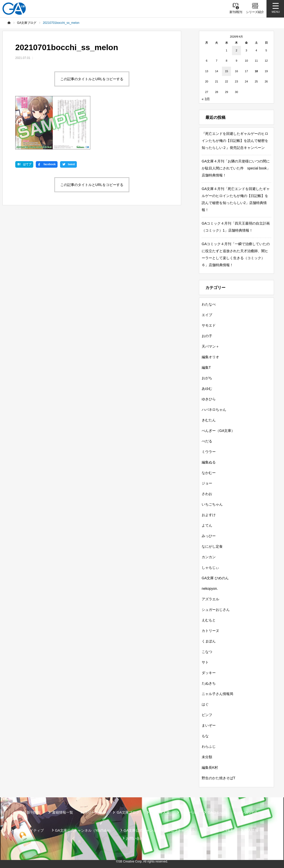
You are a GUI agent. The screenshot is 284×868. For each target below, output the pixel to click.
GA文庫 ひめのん (215, 578)
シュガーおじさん (216, 610)
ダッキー (209, 673)
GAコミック (217, 812)
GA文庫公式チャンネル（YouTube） (84, 830)
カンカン (209, 557)
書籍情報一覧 (63, 812)
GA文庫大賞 (160, 812)
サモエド (209, 325)
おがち (207, 378)
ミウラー (209, 452)
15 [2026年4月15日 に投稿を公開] (226, 71)
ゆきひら (209, 399)
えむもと (209, 620)
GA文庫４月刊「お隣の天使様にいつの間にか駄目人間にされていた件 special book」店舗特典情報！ (236, 168)
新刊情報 (34, 812)
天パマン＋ (210, 346)
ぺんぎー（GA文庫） (218, 431)
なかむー (209, 473)
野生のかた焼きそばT (219, 778)
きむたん (209, 420)
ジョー (207, 483)
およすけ (209, 515)
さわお (207, 494)
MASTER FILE (221, 830)
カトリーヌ (210, 631)
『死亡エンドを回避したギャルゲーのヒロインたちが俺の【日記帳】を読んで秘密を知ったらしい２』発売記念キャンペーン (235, 141)
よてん (207, 525)
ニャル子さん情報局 (217, 694)
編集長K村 (210, 767)
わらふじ (209, 746)
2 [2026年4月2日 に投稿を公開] (236, 50)
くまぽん (209, 641)
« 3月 (206, 99)
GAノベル (189, 812)
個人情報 (251, 830)
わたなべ (209, 304)
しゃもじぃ (210, 567)
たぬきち (209, 683)
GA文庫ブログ (128, 812)
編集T (206, 367)
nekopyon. (210, 589)
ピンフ (207, 715)
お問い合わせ (136, 838)
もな (205, 736)
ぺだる (207, 441)
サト (205, 662)
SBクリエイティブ (29, 830)
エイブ (207, 315)
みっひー (209, 536)
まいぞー (209, 725)
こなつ (207, 652)
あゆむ (207, 389)
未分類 (207, 757)
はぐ (205, 704)
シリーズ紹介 (95, 812)
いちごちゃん (212, 504)
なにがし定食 (212, 546)
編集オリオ (210, 357)
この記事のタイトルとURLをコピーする (92, 79)
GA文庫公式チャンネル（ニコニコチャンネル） (161, 830)
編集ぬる (209, 462)
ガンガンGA (247, 812)
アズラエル (210, 599)
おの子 (207, 336)
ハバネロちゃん (214, 410)
